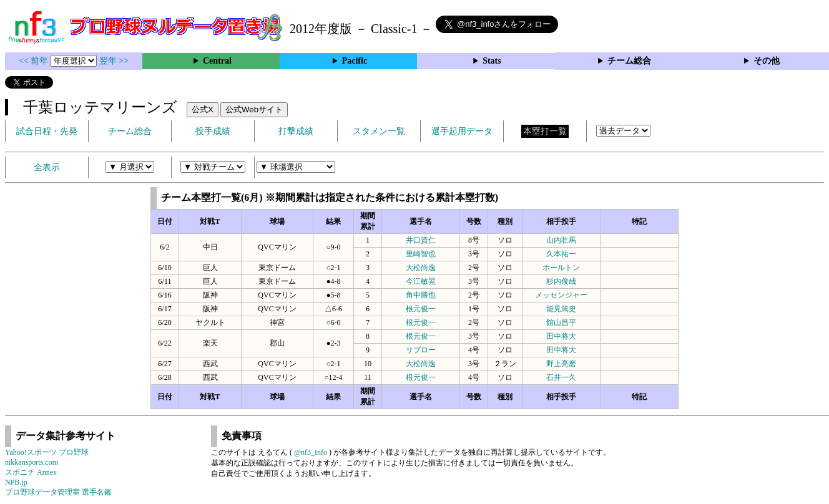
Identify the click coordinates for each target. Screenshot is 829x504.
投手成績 (213, 131)
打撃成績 (296, 131)
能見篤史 (561, 309)
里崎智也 (421, 254)
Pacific (355, 61)
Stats (492, 61)
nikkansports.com (32, 462)
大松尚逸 (421, 268)
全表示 (47, 167)
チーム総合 (629, 61)
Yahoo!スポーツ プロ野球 (47, 452)
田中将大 (561, 336)
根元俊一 (421, 309)
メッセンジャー (561, 295)
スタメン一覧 (379, 131)
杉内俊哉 (561, 281)
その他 (767, 61)
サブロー (421, 350)
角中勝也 (421, 295)
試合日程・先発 (47, 131)
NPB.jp (16, 482)
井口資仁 (421, 240)
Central (217, 61)
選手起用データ (462, 131)
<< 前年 (35, 61)
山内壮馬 (561, 240)
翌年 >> (114, 61)
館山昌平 (561, 322)
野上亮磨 (561, 364)
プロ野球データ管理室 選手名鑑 (58, 492)
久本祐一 (561, 254)
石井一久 (561, 377)
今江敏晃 (421, 281)
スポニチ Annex (31, 472)
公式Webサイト (254, 109)
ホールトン (561, 268)
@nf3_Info (311, 452)
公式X (203, 109)
